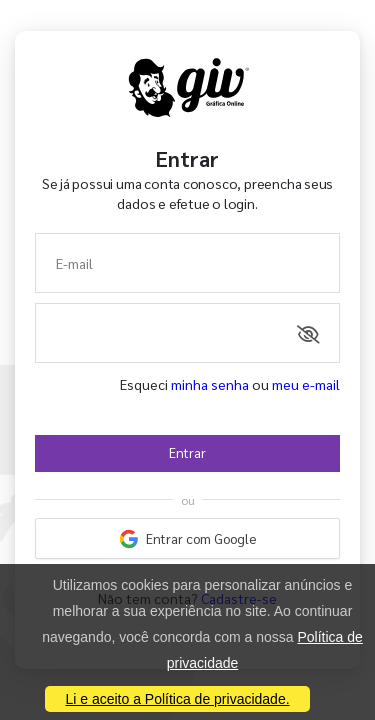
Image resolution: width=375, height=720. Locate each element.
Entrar (187, 452)
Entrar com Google (188, 539)
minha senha (210, 384)
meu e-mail (306, 384)
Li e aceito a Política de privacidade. (177, 699)
